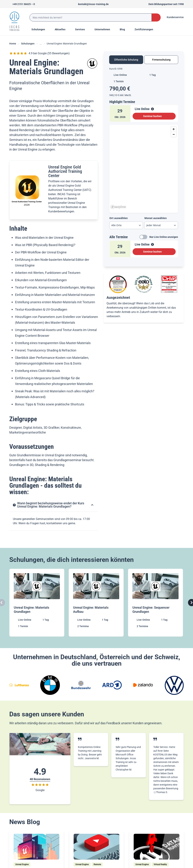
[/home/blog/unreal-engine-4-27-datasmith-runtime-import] (157, 847)
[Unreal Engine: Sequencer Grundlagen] (156, 603)
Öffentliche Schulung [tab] (126, 60)
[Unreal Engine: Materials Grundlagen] (37, 603)
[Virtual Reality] (160, 864)
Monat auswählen (156, 218)
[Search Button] (156, 17)
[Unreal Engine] (22, 864)
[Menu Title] (62, 29)
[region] (144, 167)
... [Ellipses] (41, 44)
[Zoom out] (174, 134)
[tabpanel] (144, 164)
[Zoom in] (174, 129)
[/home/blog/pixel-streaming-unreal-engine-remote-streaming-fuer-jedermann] (96, 847)
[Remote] (97, 864)
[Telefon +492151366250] (22, 4)
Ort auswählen (119, 218)
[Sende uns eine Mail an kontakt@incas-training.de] (92, 4)
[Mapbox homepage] (118, 207)
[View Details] (152, 109)
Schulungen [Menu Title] (40, 29)
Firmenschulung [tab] (161, 60)
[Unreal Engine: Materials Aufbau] (96, 603)
